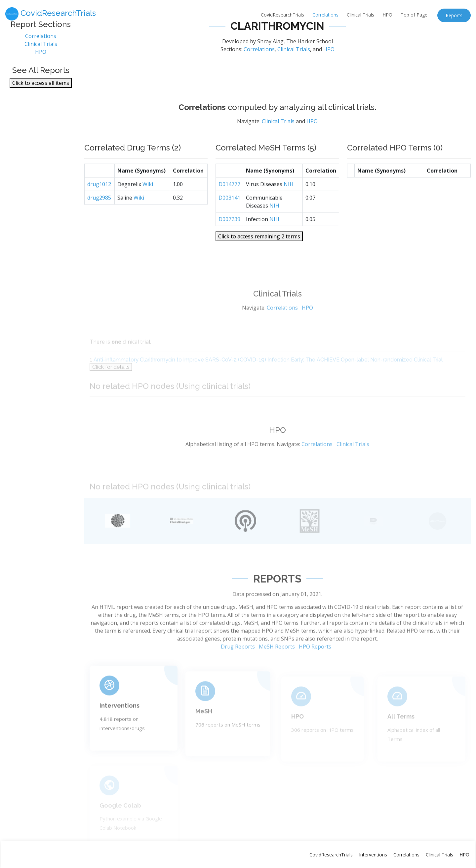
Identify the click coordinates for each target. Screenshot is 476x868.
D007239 (229, 239)
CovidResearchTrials (282, 15)
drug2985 (99, 218)
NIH (289, 204)
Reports (454, 15)
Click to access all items (41, 88)
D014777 (229, 204)
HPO (387, 15)
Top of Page (414, 15)
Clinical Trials (360, 15)
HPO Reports (315, 670)
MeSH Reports (277, 670)
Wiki (148, 204)
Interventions (373, 855)
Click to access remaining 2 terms (259, 256)
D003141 (229, 218)
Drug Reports (238, 670)
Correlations (325, 15)
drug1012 (99, 204)
